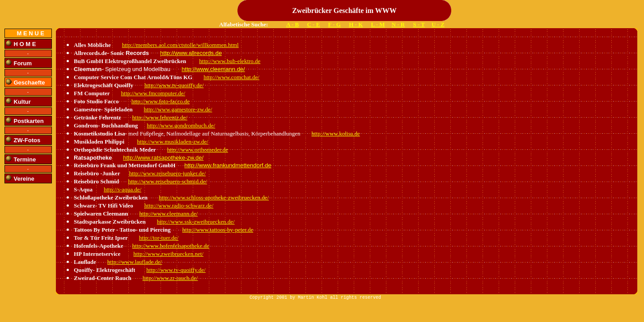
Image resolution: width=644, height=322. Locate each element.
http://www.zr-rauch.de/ (170, 278)
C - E (313, 24)
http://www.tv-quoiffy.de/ (174, 85)
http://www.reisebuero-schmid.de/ (167, 181)
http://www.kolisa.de (336, 133)
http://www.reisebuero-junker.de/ (167, 173)
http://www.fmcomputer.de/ (153, 93)
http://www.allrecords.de (191, 53)
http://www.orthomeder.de (197, 150)
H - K (356, 24)
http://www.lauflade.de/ (135, 262)
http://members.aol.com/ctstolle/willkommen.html (180, 45)
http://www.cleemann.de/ (213, 69)
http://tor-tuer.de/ (159, 238)
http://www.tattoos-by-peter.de (218, 230)
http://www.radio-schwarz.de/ (179, 205)
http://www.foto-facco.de (161, 101)
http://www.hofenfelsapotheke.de (171, 246)
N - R (398, 24)
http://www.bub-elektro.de (230, 61)
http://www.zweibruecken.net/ (168, 254)
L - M (378, 24)
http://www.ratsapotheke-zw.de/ (163, 158)
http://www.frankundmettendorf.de (228, 165)
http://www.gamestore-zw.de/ (178, 109)
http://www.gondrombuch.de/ (181, 125)
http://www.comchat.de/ (231, 77)
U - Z (438, 24)
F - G (335, 24)
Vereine (24, 179)
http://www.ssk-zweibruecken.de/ (196, 222)
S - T (419, 24)
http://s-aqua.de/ (123, 189)
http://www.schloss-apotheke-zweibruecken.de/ (214, 197)
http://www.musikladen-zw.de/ (172, 142)
